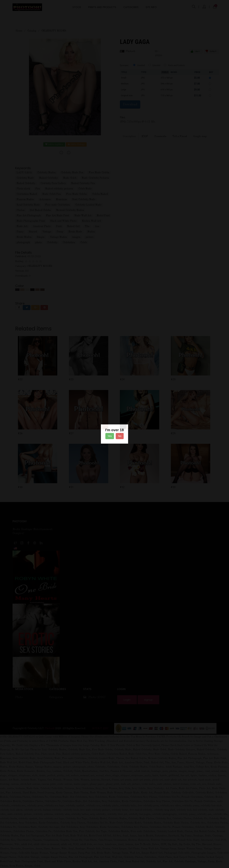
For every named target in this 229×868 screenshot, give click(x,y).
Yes (110, 436)
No (120, 436)
